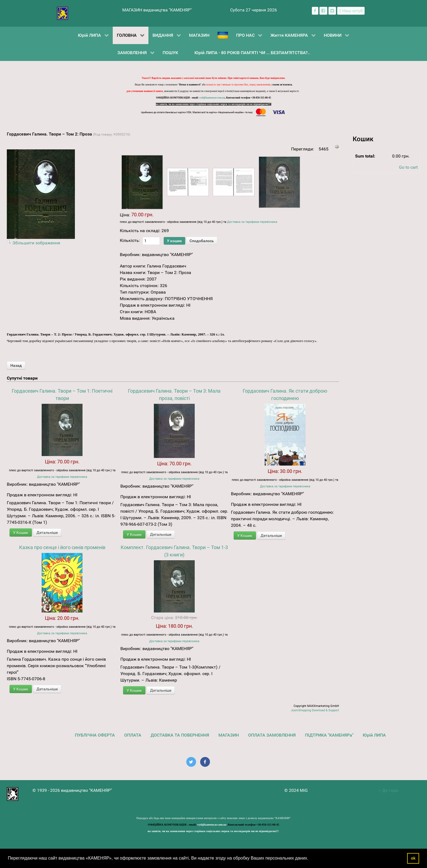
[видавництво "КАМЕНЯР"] (62, 13)
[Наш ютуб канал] (351, 11)
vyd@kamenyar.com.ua (212, 98)
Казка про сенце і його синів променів (62, 547)
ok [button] (413, 858)
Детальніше (47, 533)
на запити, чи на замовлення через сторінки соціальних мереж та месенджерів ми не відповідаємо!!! (213, 104)
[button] (310, 859)
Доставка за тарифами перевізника (252, 222)
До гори (388, 790)
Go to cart (408, 167)
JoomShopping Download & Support (315, 710)
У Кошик (21, 533)
